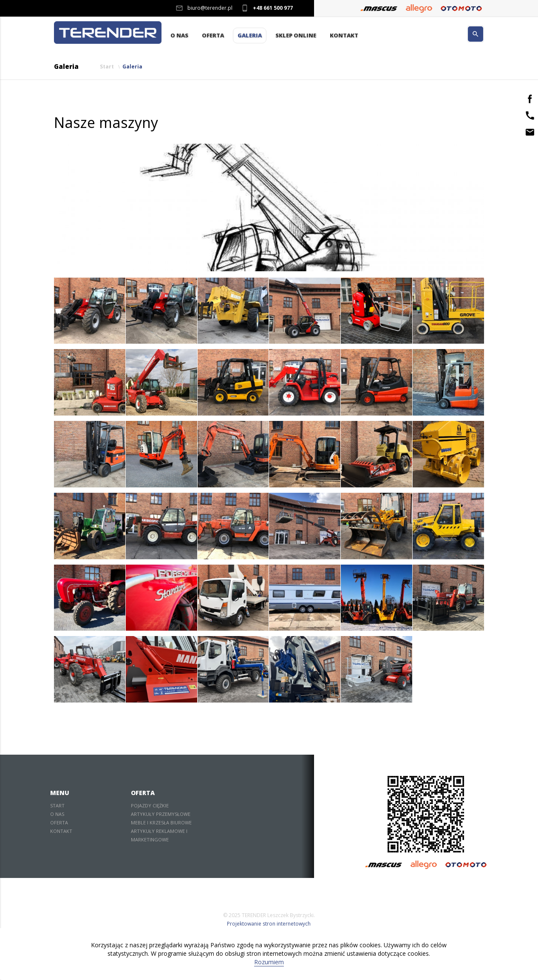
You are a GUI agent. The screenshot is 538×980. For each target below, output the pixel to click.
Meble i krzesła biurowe (161, 823)
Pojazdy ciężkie (150, 806)
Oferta (213, 36)
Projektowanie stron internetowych (269, 925)
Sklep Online (296, 36)
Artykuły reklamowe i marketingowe (159, 836)
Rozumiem (269, 963)
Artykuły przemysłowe (161, 815)
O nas (179, 36)
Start (107, 67)
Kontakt (344, 36)
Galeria (250, 36)
